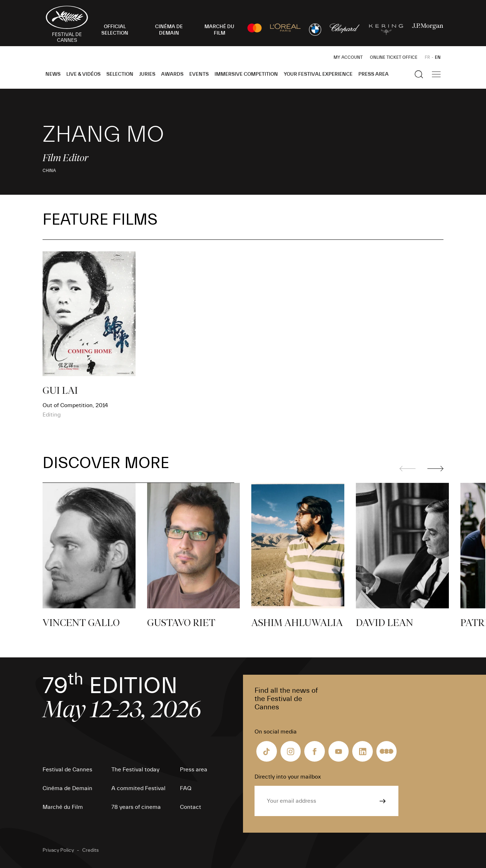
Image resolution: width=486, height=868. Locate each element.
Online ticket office (394, 57)
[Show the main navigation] (436, 74)
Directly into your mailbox (288, 777)
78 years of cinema (136, 807)
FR (427, 57)
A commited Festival (138, 788)
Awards (172, 74)
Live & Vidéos (83, 74)
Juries (147, 74)
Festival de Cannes (67, 770)
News (53, 74)
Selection (120, 74)
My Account (348, 57)
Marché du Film (63, 807)
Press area (374, 74)
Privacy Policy (58, 850)
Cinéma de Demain (67, 788)
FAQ (186, 788)
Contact (191, 807)
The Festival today (135, 770)
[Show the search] (419, 74)
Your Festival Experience (318, 74)
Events (199, 74)
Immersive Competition (246, 74)
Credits (90, 850)
